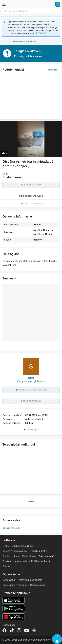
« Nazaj (31, 502)
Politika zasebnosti (41, 561)
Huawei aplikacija (14, 617)
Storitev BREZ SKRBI (23, 546)
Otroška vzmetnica (11, 528)
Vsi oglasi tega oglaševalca (31, 381)
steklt (31, 378)
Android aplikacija (14, 609)
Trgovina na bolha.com (30, 580)
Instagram (19, 630)
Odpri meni (4, 4)
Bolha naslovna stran (31, 4)
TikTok (12, 630)
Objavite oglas (38, 585)
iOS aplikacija (14, 600)
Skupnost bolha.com (34, 630)
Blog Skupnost (37, 551)
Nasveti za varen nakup (15, 551)
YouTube (27, 630)
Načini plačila (29, 556)
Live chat (57, 639)
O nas (6, 546)
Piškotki (6, 566)
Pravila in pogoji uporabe (15, 561)
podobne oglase (33, 56)
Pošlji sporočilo (31, 185)
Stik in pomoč (46, 556)
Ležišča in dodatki (15, 42)
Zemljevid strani (11, 556)
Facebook (4, 630)
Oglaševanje (9, 580)
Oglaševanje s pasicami (15, 585)
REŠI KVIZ (41, 33)
